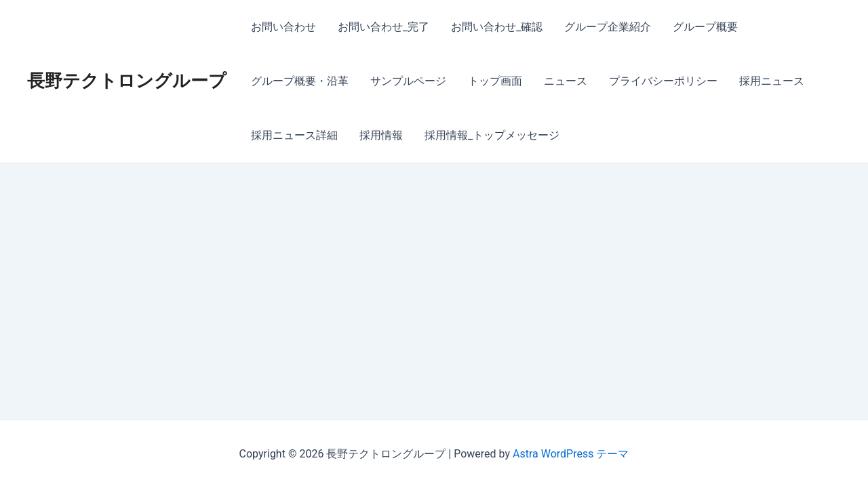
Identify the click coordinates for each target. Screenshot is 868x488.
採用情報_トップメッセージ (492, 135)
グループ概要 (705, 27)
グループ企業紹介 (608, 27)
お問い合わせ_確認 (497, 27)
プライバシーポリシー (663, 81)
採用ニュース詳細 (294, 135)
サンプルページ (408, 81)
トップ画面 (495, 81)
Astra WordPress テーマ (571, 454)
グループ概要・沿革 (300, 81)
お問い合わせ (283, 27)
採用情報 (381, 135)
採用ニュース (772, 81)
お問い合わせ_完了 (383, 27)
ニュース (566, 81)
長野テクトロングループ (127, 81)
